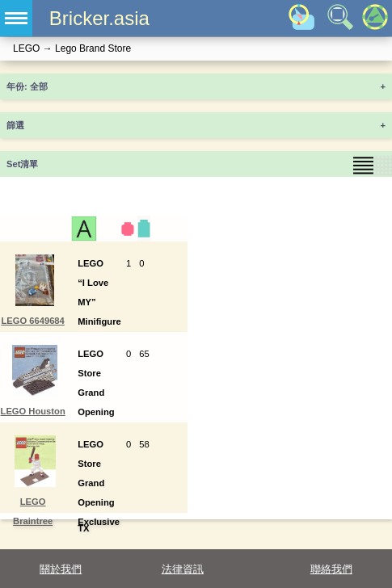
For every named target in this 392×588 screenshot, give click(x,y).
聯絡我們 (331, 569)
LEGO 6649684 (32, 321)
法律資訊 (183, 569)
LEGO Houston (33, 411)
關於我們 (61, 569)
